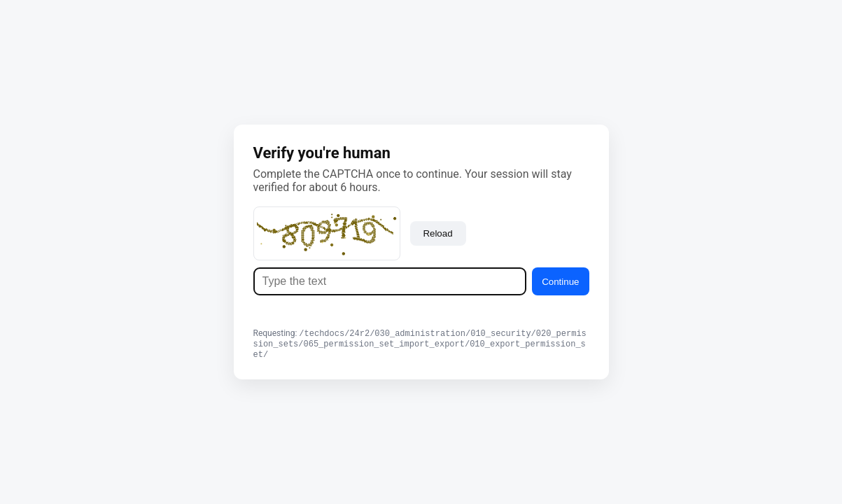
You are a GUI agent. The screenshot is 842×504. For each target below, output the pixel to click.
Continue (560, 280)
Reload (437, 231)
